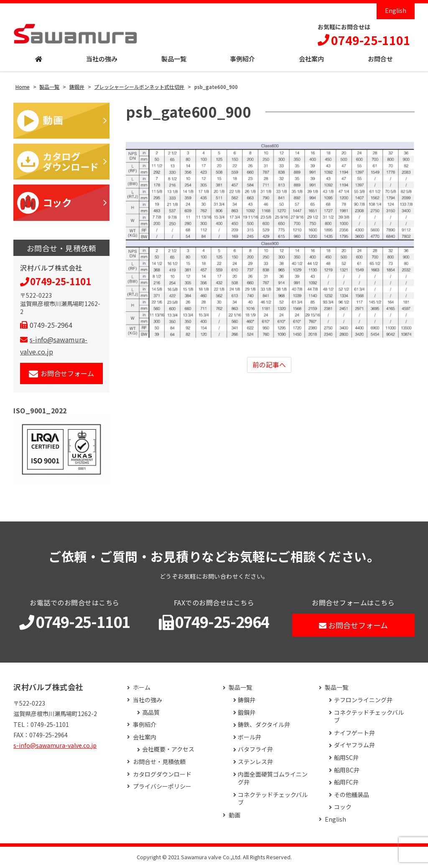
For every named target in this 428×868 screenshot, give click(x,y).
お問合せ (380, 59)
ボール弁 (250, 737)
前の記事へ (269, 365)
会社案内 (311, 59)
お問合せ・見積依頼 (159, 762)
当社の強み (102, 59)
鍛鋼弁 (247, 712)
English (396, 10)
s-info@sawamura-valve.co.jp (55, 745)
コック (343, 807)
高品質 (151, 712)
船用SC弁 (346, 758)
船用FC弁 (346, 783)
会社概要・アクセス (168, 750)
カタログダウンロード (162, 774)
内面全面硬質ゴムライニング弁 (273, 778)
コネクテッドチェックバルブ (273, 799)
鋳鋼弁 (247, 700)
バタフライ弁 (255, 750)
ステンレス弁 (255, 762)
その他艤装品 (352, 795)
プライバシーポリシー (162, 787)
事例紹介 (242, 59)
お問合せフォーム (62, 373)
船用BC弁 (347, 770)
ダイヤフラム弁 (354, 745)
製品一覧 (174, 59)
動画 (234, 815)
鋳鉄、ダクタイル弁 (264, 725)
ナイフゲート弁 (354, 733)
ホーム (142, 688)
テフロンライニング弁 (363, 700)
